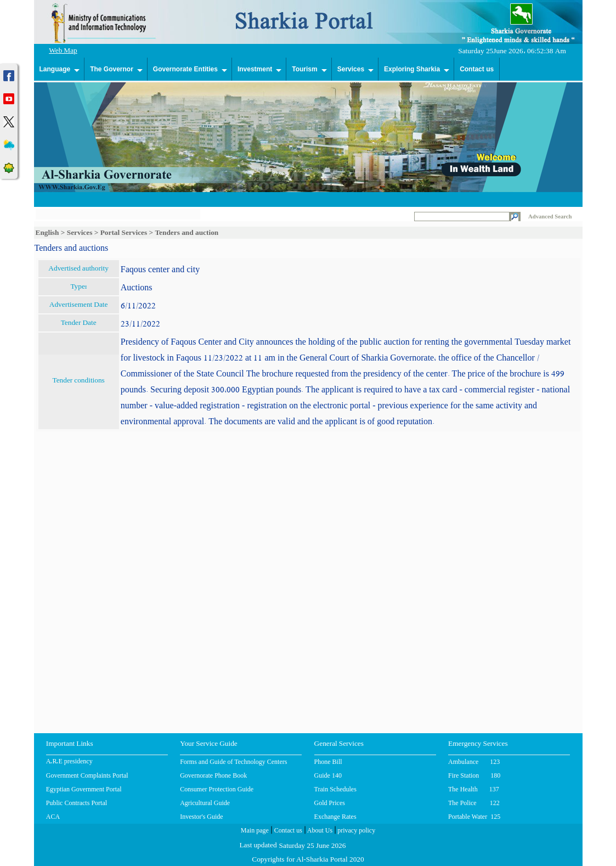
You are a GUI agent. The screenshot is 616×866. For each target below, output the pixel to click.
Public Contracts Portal (77, 803)
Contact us (477, 69)
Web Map (63, 51)
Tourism (304, 69)
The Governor (112, 69)
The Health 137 (474, 789)
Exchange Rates (335, 817)
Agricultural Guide (205, 803)
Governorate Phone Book (213, 775)
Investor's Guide (201, 817)
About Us (319, 831)
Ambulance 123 (474, 762)
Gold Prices (330, 803)
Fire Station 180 (474, 775)
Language (55, 69)
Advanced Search (550, 216)
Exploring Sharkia (412, 69)
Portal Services (124, 232)
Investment (255, 69)
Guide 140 (328, 775)
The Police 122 (474, 803)
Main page (255, 831)
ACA (53, 817)
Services (351, 69)
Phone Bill (328, 762)
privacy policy (355, 831)
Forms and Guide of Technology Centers (233, 762)
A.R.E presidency (69, 762)
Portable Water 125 (474, 817)
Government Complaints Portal (87, 775)
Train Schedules (335, 789)
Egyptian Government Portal (84, 789)
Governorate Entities (185, 69)
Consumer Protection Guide (217, 789)
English (47, 232)
